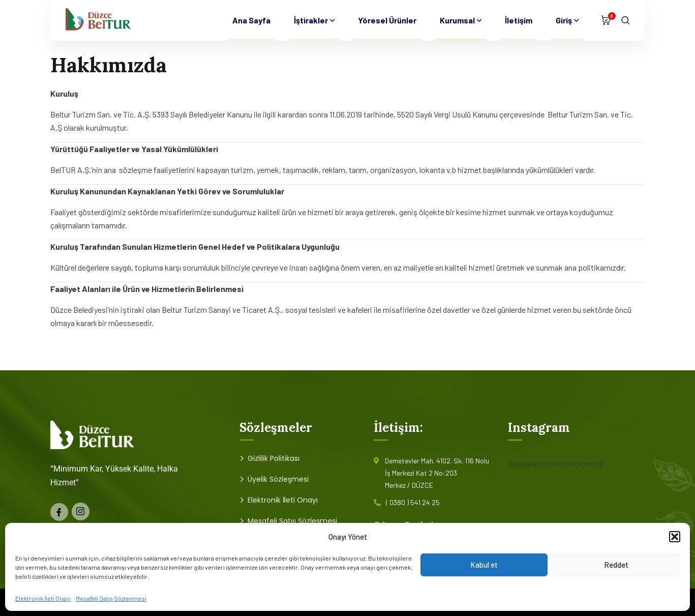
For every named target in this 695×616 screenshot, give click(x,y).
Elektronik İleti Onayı (43, 598)
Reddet (616, 565)
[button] (675, 537)
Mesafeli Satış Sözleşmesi (111, 598)
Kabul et (484, 565)
